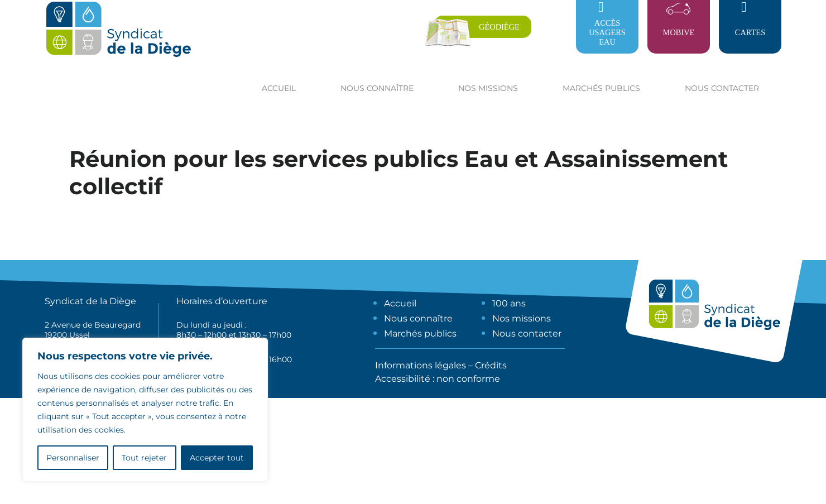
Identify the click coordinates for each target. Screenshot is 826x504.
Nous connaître (418, 318)
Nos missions (522, 318)
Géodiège (499, 27)
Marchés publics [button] (601, 88)
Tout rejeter (144, 458)
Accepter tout (217, 458)
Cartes (750, 32)
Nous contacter (722, 88)
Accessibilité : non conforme (438, 379)
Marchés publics (420, 333)
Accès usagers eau (607, 32)
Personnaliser (73, 458)
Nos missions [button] (488, 88)
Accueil (279, 88)
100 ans (509, 303)
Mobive (679, 32)
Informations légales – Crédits (441, 365)
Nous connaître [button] (377, 88)
